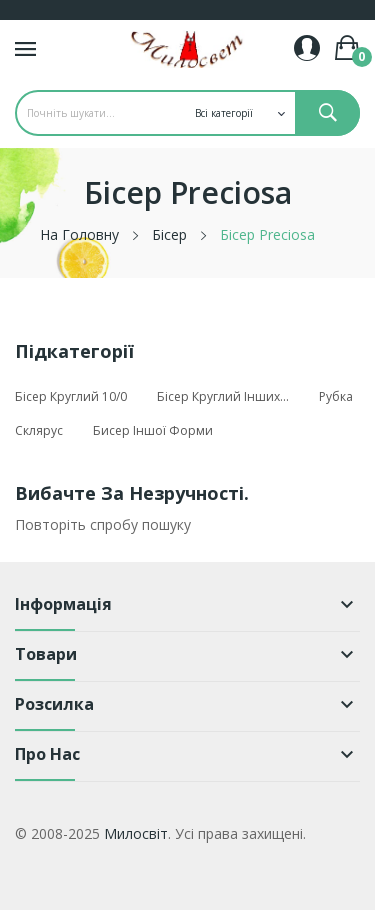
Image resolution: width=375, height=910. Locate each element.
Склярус (39, 430)
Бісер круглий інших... (223, 396)
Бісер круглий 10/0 (71, 396)
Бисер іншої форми (153, 430)
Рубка (336, 396)
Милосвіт (136, 833)
